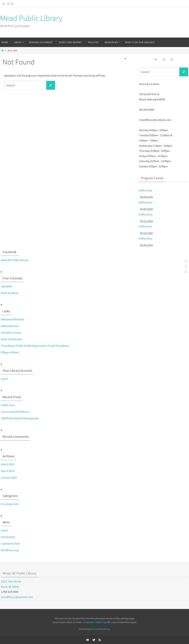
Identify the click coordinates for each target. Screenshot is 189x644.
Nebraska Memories (13, 319)
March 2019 (8, 471)
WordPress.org (10, 550)
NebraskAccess (10, 326)
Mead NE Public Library (14, 260)
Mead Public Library (31, 18)
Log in (4, 379)
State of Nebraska (11, 339)
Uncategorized (10, 504)
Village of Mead (10, 352)
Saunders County (11, 332)
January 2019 (9, 478)
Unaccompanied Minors (15, 412)
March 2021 (8, 464)
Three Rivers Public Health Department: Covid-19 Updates (35, 346)
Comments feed (10, 543)
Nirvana (94, 629)
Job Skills (6, 286)
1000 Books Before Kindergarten (20, 418)
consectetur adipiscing (94, 622)
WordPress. (105, 629)
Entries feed (8, 537)
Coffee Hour (145, 190)
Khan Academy (10, 293)
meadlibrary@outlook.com (17, 597)
